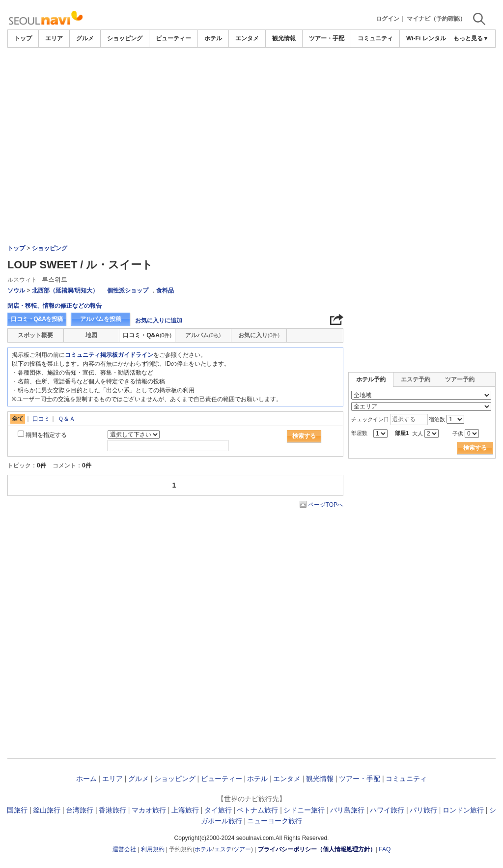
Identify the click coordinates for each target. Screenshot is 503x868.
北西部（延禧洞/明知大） (65, 290)
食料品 (165, 290)
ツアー (242, 849)
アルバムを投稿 (101, 319)
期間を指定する (46, 435)
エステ (223, 849)
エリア (54, 38)
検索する (304, 436)
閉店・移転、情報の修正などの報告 (55, 306)
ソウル (16, 290)
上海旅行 (185, 810)
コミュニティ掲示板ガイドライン (109, 355)
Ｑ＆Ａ (67, 419)
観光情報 (284, 38)
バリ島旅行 (347, 810)
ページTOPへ (326, 505)
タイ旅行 (218, 810)
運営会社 (124, 849)
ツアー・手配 (327, 38)
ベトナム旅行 (257, 810)
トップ (23, 38)
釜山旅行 (47, 810)
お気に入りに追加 (159, 320)
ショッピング (125, 38)
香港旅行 (112, 810)
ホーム (86, 779)
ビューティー (173, 38)
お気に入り (259, 335)
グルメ (85, 38)
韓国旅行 (14, 810)
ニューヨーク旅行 (275, 821)
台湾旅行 (80, 810)
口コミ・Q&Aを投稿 (37, 319)
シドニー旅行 (304, 810)
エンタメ (247, 38)
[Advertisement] (251, 75)
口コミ (41, 419)
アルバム (203, 335)
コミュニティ (375, 38)
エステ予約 (416, 379)
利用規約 (153, 849)
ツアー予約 (460, 379)
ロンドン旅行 (463, 810)
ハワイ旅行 (387, 810)
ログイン (388, 19)
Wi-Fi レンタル (426, 38)
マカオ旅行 (149, 810)
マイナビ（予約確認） (436, 19)
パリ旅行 (423, 810)
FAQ (385, 849)
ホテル (213, 38)
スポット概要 (35, 335)
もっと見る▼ (471, 38)
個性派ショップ (128, 290)
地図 (91, 335)
